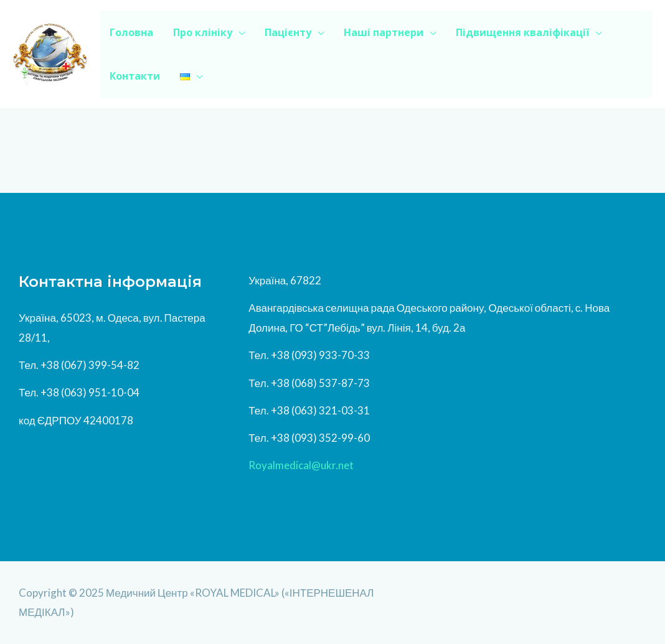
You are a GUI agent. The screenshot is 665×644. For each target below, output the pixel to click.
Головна (131, 32)
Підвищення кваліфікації (522, 32)
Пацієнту (288, 32)
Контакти (135, 76)
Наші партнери (384, 32)
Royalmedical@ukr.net (301, 465)
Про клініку (203, 32)
